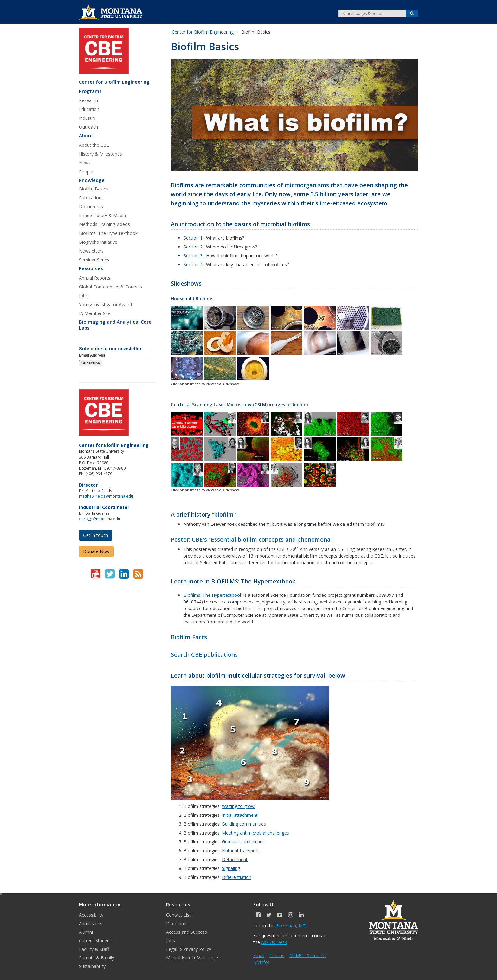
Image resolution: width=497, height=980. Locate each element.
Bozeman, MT (291, 926)
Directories (177, 923)
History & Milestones (100, 154)
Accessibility (91, 915)
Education (89, 109)
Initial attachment (240, 815)
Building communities (244, 824)
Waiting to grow (238, 806)
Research (88, 100)
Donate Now (96, 551)
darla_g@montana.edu (100, 519)
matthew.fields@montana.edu (106, 496)
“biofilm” (224, 514)
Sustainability (92, 966)
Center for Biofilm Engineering (114, 82)
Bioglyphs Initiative (98, 242)
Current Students (96, 941)
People (86, 172)
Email (259, 955)
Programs (90, 91)
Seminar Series (94, 260)
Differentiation (237, 877)
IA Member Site (95, 313)
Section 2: (194, 247)
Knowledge (92, 180)
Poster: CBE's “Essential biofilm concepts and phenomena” (252, 539)
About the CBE (94, 145)
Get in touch (96, 535)
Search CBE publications (204, 654)
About (86, 135)
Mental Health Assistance (192, 958)
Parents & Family (97, 958)
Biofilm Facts (189, 637)
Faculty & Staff (94, 949)
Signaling (231, 868)
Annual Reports (95, 278)
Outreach (88, 127)
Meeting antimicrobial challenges (255, 833)
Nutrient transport (240, 851)
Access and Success (187, 932)
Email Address (115, 355)
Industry (87, 118)
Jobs (83, 296)
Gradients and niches (243, 842)
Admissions (91, 923)
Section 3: (194, 256)
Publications (91, 198)
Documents (91, 206)
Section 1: (194, 238)
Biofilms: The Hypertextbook (108, 233)
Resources (91, 268)
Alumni (86, 932)
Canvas (277, 955)
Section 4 (193, 264)
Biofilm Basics (94, 189)
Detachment (235, 859)
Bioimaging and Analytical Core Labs (115, 325)
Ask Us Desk (274, 942)
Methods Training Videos (104, 224)
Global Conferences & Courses (110, 287)
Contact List (178, 915)
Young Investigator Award (105, 304)
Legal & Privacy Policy (189, 949)
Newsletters (91, 251)
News (85, 163)
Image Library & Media (102, 215)
